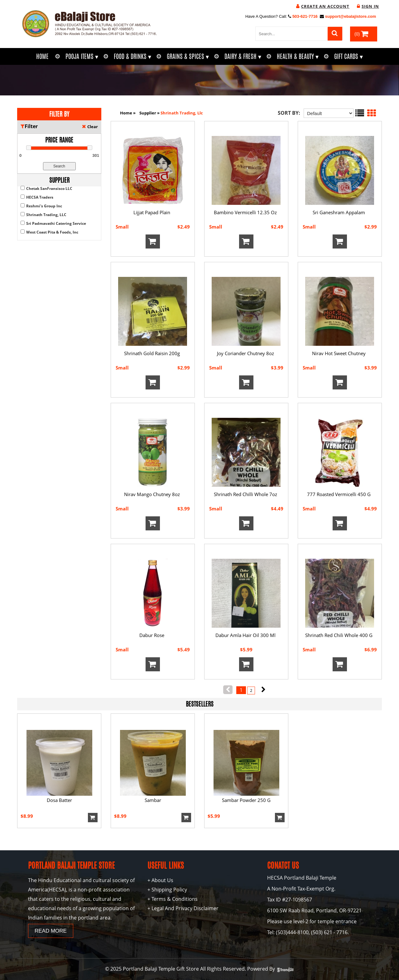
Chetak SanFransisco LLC (49, 188)
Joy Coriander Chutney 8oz (245, 353)
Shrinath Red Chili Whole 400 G (339, 635)
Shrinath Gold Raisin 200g (152, 353)
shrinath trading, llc (182, 113)
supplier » (150, 113)
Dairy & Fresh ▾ (243, 56)
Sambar (153, 800)
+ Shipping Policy (167, 890)
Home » (128, 113)
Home (42, 56)
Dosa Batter (59, 800)
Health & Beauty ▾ (298, 56)
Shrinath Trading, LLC (46, 215)
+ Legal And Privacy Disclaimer (183, 908)
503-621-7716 (305, 16)
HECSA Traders (40, 197)
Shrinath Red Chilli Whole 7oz (245, 494)
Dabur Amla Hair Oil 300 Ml (245, 635)
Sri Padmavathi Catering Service (56, 223)
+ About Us (160, 880)
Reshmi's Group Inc (44, 206)
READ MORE (51, 931)
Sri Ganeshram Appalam (339, 212)
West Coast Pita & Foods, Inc (52, 232)
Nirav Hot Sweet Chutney (339, 353)
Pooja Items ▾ (82, 56)
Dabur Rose (152, 635)
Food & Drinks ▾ (132, 56)
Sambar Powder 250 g (246, 800)
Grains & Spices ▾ (188, 56)
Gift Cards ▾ (349, 56)
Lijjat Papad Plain (152, 212)
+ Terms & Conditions (173, 899)
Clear (93, 127)
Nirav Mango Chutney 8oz (152, 494)
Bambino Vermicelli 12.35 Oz (245, 212)
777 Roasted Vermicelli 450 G (339, 494)
